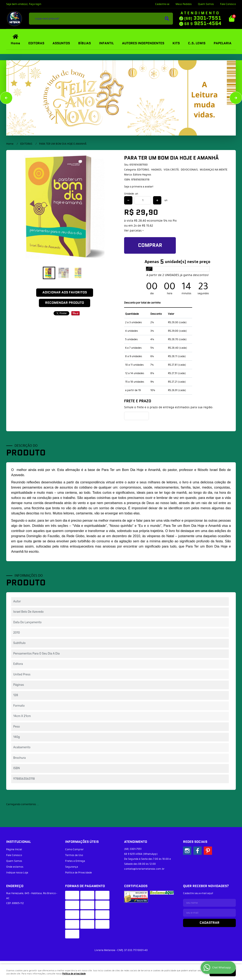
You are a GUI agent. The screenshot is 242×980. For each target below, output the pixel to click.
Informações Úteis (82, 842)
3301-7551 (203, 18)
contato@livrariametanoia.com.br (144, 869)
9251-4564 (203, 24)
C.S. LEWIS (197, 43)
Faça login (35, 4)
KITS (176, 43)
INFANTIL (106, 43)
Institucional (19, 842)
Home (15, 43)
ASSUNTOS (61, 43)
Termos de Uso (74, 855)
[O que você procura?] (167, 19)
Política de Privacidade (78, 873)
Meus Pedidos (184, 4)
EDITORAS (36, 43)
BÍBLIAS (84, 43)
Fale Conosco (228, 4)
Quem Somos (206, 4)
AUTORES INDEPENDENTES (143, 43)
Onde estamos (15, 867)
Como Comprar (74, 849)
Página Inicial (14, 849)
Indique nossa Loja (17, 873)
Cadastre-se (162, 4)
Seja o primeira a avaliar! (139, 187)
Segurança (72, 867)
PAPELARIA (223, 43)
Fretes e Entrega (75, 861)
